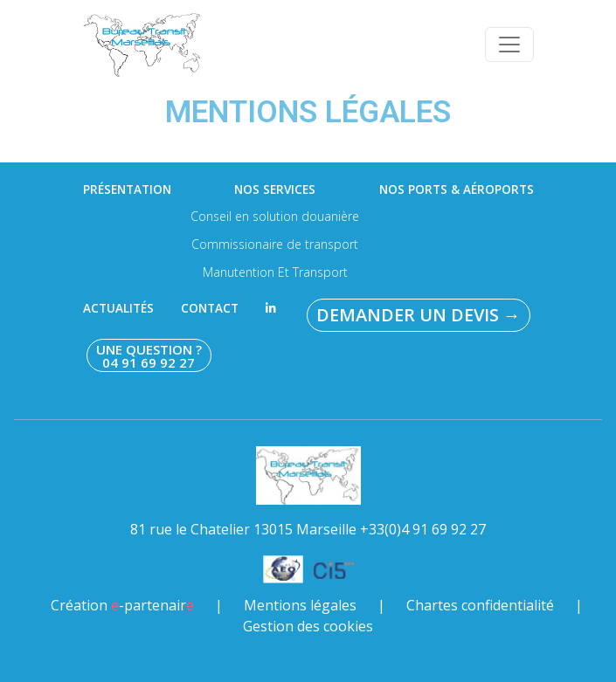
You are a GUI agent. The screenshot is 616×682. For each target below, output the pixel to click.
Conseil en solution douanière (275, 216)
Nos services (275, 189)
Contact (210, 308)
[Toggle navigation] (509, 45)
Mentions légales (300, 605)
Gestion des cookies (308, 626)
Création (122, 605)
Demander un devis (419, 315)
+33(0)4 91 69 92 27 (423, 529)
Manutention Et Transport (275, 272)
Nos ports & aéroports (457, 189)
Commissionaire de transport (275, 244)
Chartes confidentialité (480, 605)
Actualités (118, 308)
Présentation (127, 189)
